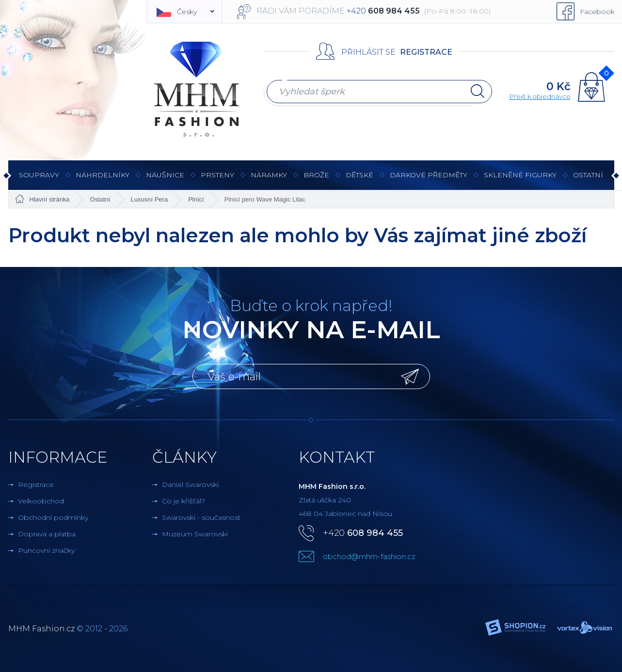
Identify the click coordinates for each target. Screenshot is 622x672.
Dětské (359, 175)
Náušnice (165, 180)
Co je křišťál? (183, 501)
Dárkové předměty (429, 180)
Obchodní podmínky (53, 517)
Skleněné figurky (520, 180)
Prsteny (217, 180)
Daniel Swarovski (190, 484)
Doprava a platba (47, 534)
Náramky (269, 180)
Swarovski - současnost (201, 517)
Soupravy (39, 180)
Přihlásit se (368, 52)
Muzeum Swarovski (195, 534)
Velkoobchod (41, 501)
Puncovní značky (46, 550)
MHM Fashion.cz (41, 629)
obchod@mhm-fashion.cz (369, 556)
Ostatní (588, 180)
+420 (363, 533)
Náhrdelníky (103, 180)
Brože (316, 175)
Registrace (426, 52)
